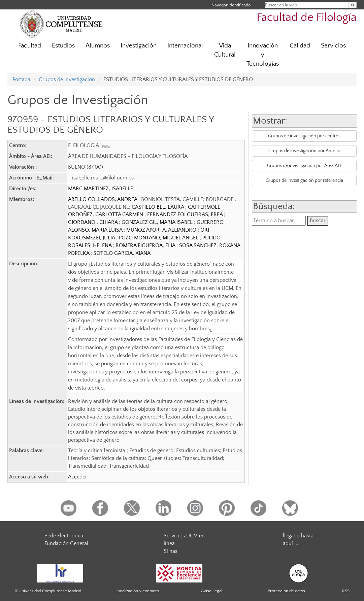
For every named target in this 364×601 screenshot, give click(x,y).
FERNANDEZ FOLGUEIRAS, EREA (186, 214)
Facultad (30, 46)
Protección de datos (286, 591)
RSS (346, 591)
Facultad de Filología (307, 18)
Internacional (185, 46)
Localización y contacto (137, 591)
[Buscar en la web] (353, 5)
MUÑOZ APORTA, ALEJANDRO (162, 230)
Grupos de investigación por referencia (304, 180)
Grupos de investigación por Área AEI (304, 166)
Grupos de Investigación (67, 79)
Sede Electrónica (64, 536)
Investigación (139, 46)
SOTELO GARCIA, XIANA (122, 253)
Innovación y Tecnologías (263, 55)
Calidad (300, 46)
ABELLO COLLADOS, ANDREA (103, 199)
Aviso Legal (212, 591)
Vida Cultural (225, 50)
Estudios (63, 46)
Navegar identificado (231, 5)
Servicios (333, 46)
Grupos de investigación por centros (304, 136)
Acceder (78, 477)
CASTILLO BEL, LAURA (158, 207)
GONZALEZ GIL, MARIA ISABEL (158, 222)
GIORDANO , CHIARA (93, 222)
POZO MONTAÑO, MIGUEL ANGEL (159, 238)
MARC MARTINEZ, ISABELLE (101, 189)
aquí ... (291, 543)
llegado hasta (298, 536)
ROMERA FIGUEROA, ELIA (146, 245)
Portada (21, 79)
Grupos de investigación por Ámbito (304, 151)
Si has (171, 551)
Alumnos (98, 46)
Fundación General (66, 543)
